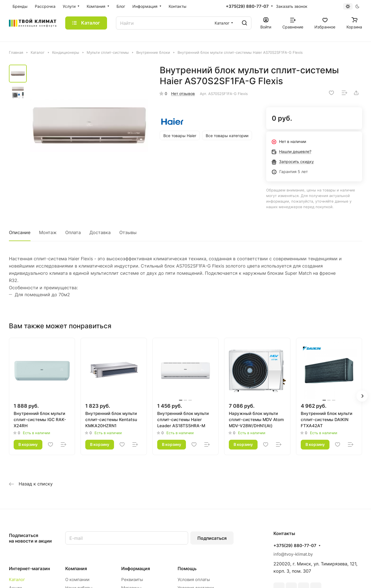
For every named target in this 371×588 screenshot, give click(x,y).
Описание (20, 232)
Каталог (17, 580)
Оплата (73, 232)
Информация (136, 568)
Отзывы (128, 232)
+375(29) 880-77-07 (247, 6)
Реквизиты (132, 580)
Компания (76, 568)
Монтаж (48, 232)
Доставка (100, 232)
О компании (77, 580)
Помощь (187, 568)
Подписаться (212, 538)
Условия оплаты (194, 580)
